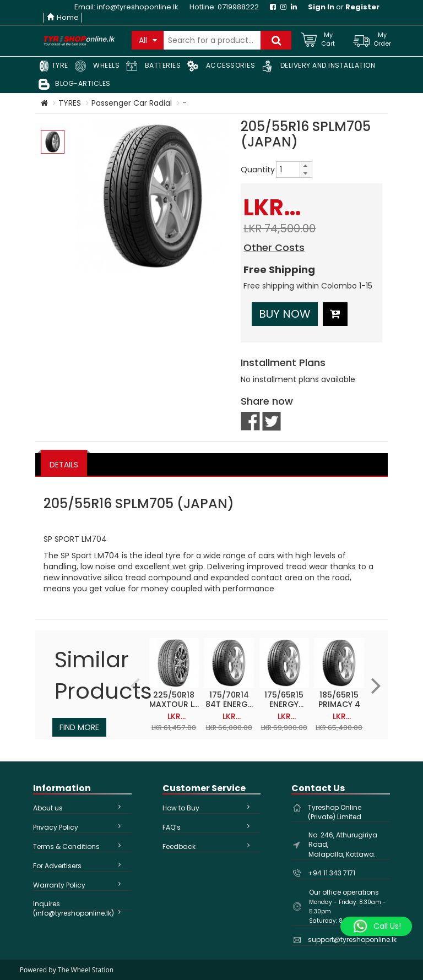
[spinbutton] (288, 170)
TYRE (53, 66)
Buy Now (285, 314)
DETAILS (64, 465)
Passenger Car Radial (132, 103)
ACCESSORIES (221, 66)
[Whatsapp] (376, 927)
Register (362, 7)
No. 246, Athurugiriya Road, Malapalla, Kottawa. (343, 844)
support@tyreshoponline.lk (352, 940)
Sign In (321, 7)
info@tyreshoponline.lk (138, 7)
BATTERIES (153, 66)
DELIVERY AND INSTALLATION (318, 66)
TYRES (70, 103)
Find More (79, 727)
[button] (306, 166)
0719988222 (238, 7)
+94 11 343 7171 (332, 873)
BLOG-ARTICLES (75, 84)
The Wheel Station (86, 970)
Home (63, 17)
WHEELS (97, 66)
